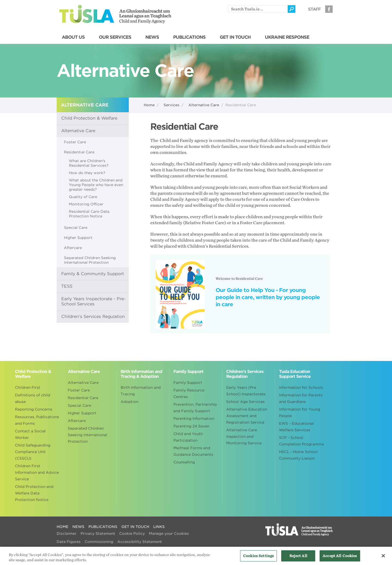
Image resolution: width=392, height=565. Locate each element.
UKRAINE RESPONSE (287, 37)
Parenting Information (194, 419)
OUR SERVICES (115, 37)
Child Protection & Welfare (89, 118)
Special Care (76, 228)
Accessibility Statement (140, 542)
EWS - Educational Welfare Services (296, 427)
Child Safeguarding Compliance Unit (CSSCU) (33, 452)
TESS (67, 286)
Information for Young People (300, 413)
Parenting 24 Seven (191, 426)
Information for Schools (301, 388)
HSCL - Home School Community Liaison (298, 455)
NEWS (152, 37)
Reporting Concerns (34, 409)
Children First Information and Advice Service (37, 473)
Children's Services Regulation (93, 317)
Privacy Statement (98, 534)
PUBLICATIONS (189, 37)
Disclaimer (67, 534)
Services (171, 105)
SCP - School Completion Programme (301, 441)
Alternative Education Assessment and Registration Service (247, 416)
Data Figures (69, 542)
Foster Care (75, 142)
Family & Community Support (93, 274)
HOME (62, 527)
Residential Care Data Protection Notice (89, 214)
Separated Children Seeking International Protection (90, 260)
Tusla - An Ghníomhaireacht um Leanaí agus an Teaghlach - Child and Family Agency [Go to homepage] (115, 14)
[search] (258, 9)
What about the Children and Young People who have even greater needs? (96, 185)
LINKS (159, 527)
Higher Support (78, 238)
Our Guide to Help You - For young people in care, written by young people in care (268, 297)
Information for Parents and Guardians (301, 398)
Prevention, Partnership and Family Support (195, 408)
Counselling (184, 462)
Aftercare (73, 248)
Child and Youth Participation (188, 437)
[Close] (383, 558)
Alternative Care (204, 105)
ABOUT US (73, 37)
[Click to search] (292, 9)
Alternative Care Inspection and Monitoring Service (244, 437)
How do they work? (87, 173)
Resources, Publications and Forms (37, 420)
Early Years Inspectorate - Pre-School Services (94, 301)
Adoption (129, 402)
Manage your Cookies (169, 534)
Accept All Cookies (340, 558)
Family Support (188, 383)
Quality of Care (83, 197)
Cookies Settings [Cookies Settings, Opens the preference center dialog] (258, 558)
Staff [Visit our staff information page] (314, 9)
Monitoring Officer (86, 204)
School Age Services (245, 402)
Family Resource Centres (189, 394)
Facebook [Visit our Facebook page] (329, 9)
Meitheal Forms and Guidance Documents (193, 451)
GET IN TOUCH (235, 37)
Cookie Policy (132, 534)
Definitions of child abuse (33, 398)
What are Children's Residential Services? (89, 163)
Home (149, 105)
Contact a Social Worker (30, 434)
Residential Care (79, 152)
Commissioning (99, 542)
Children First (28, 388)
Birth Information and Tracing (141, 391)
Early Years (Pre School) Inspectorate (246, 391)
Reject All (298, 558)
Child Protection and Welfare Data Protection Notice (34, 493)
